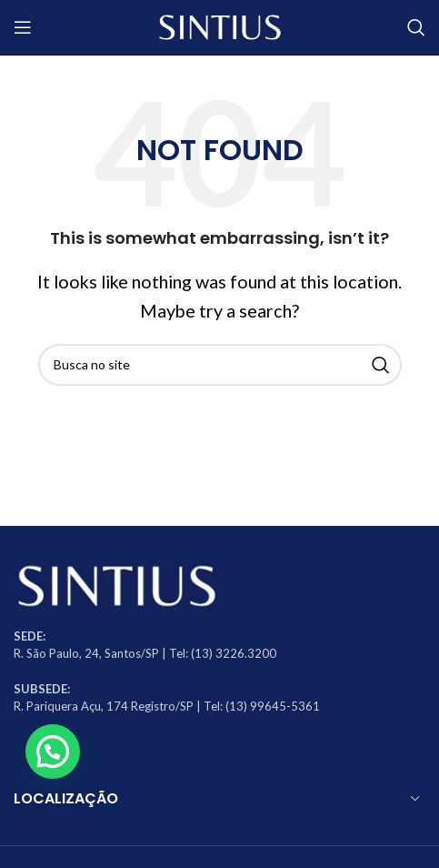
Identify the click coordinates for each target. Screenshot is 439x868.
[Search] (416, 27)
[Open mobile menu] (23, 27)
